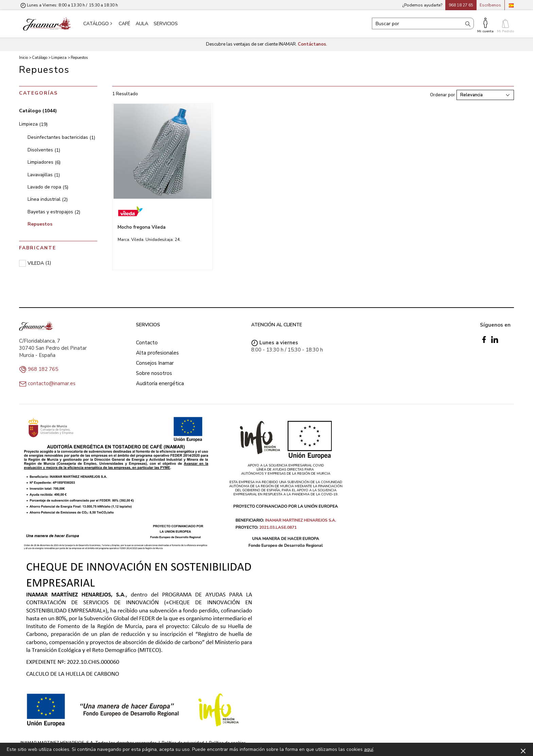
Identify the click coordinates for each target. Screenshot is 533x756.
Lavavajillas (44, 175)
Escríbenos (490, 5)
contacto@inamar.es (52, 383)
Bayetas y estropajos (54, 212)
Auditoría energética (160, 383)
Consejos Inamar (155, 363)
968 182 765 (43, 369)
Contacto (147, 343)
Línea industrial (48, 199)
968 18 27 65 (461, 5)
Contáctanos (312, 44)
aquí (369, 749)
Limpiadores (44, 162)
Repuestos (40, 224)
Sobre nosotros (154, 373)
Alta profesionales (157, 353)
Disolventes (44, 150)
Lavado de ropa (48, 187)
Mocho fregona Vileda (142, 227)
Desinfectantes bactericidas (61, 137)
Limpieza (33, 124)
